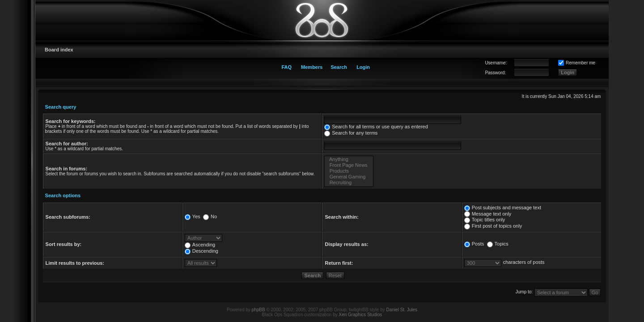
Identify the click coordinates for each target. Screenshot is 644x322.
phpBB (258, 310)
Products (349, 171)
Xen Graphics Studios (361, 315)
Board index (59, 50)
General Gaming (349, 177)
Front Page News (349, 165)
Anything (349, 159)
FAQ (286, 67)
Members (312, 67)
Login (363, 67)
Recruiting (349, 183)
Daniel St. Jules (402, 310)
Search (339, 67)
